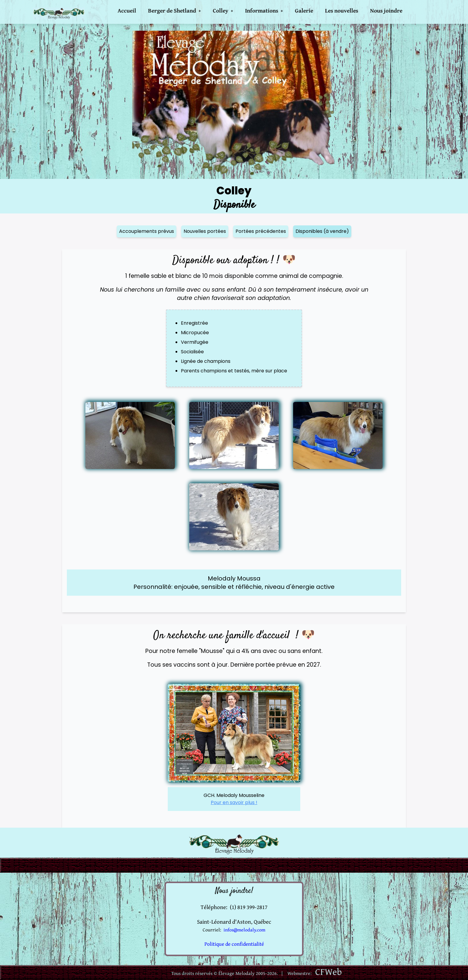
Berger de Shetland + (174, 10)
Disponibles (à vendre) (322, 231)
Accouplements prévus (147, 231)
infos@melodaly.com (244, 930)
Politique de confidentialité (234, 944)
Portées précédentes (261, 231)
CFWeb (328, 972)
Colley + (223, 10)
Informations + (264, 10)
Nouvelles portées (205, 231)
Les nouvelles (342, 10)
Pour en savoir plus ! (234, 802)
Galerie (304, 10)
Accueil (127, 10)
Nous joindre (386, 10)
